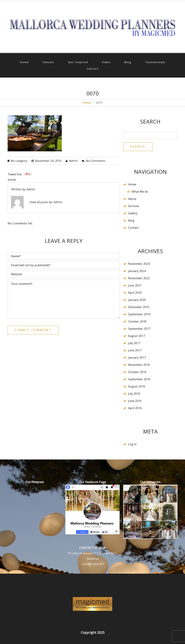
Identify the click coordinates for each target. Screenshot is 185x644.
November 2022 (139, 278)
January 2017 (137, 358)
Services (134, 206)
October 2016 (137, 372)
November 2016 (139, 365)
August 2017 (137, 336)
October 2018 (137, 322)
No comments (95, 161)
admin (73, 161)
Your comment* (64, 299)
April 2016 (135, 408)
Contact (93, 69)
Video (106, 62)
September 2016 (139, 379)
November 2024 (139, 264)
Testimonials (155, 62)
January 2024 (137, 271)
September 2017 (139, 329)
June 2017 (135, 351)
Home (24, 62)
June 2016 (135, 401)
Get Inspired (78, 62)
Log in (132, 444)
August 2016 (137, 387)
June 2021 (135, 286)
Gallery (133, 213)
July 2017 (134, 343)
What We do (140, 192)
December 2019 (139, 307)
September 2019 (139, 314)
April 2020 (135, 293)
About (132, 199)
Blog (128, 62)
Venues (49, 62)
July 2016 (134, 394)
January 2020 (137, 300)
